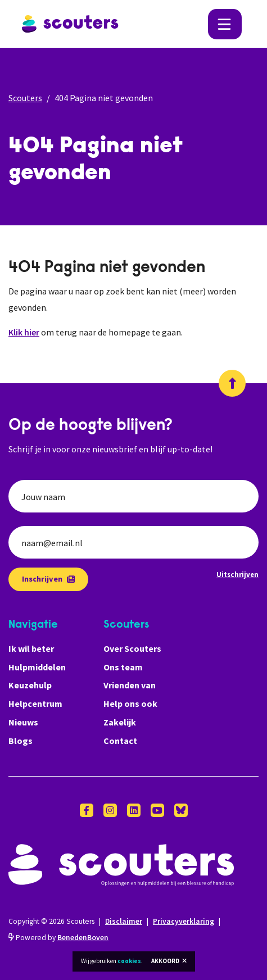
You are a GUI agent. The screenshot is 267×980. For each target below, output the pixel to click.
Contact (120, 741)
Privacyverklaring (184, 921)
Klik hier (24, 332)
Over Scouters (132, 648)
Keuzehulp (30, 685)
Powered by (58, 938)
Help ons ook (130, 704)
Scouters (25, 98)
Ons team (123, 667)
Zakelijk (120, 722)
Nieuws (23, 722)
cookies (129, 961)
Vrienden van (130, 685)
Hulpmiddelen (37, 667)
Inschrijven (48, 579)
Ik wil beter (31, 648)
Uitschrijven (237, 574)
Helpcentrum (35, 704)
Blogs (21, 741)
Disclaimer (124, 921)
